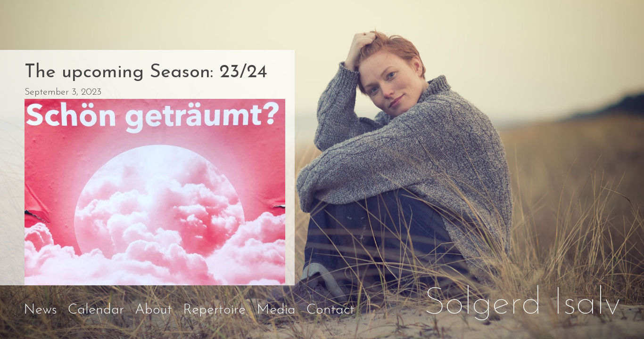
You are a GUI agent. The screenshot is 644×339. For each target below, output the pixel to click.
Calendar (96, 310)
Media (276, 310)
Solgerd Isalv (522, 304)
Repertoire (214, 310)
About (153, 310)
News (40, 310)
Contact (330, 310)
